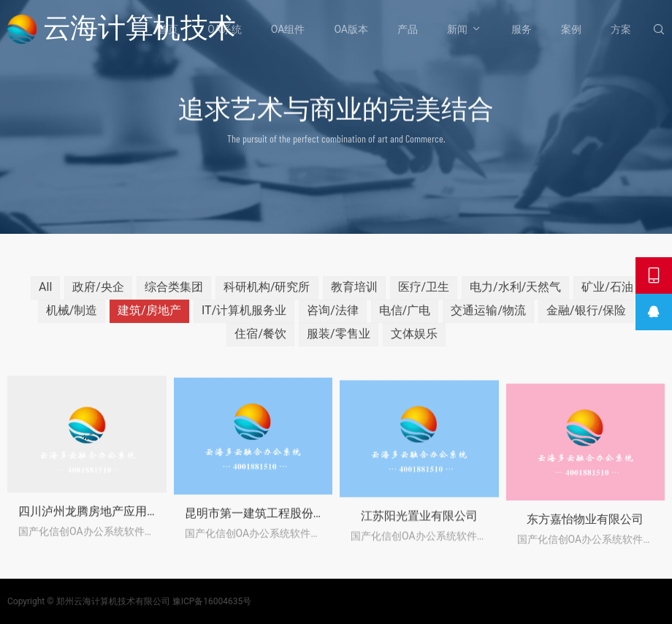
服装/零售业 (339, 344)
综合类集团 (174, 297)
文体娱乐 (414, 344)
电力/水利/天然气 (515, 297)
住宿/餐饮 (260, 344)
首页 (168, 29)
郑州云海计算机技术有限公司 (113, 601)
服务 (522, 29)
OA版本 (351, 29)
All (45, 297)
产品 (408, 29)
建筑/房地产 (149, 320)
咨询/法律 (333, 320)
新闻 (457, 29)
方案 (621, 29)
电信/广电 (405, 320)
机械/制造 (72, 320)
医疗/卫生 (424, 297)
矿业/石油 (607, 297)
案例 (571, 29)
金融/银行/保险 (586, 320)
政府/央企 (98, 297)
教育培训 (354, 297)
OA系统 (225, 29)
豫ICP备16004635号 (212, 601)
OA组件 (288, 29)
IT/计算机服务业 (244, 320)
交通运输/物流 (488, 320)
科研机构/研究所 (267, 297)
